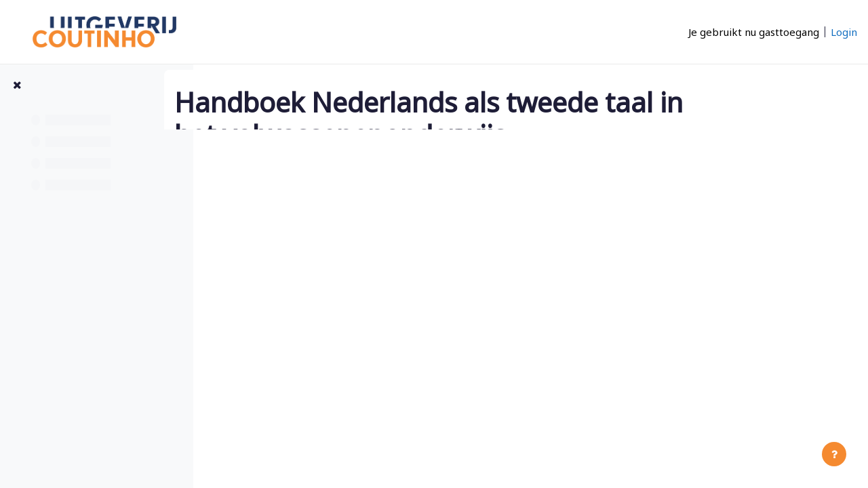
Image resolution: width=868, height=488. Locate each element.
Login (844, 32)
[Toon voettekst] (834, 454)
